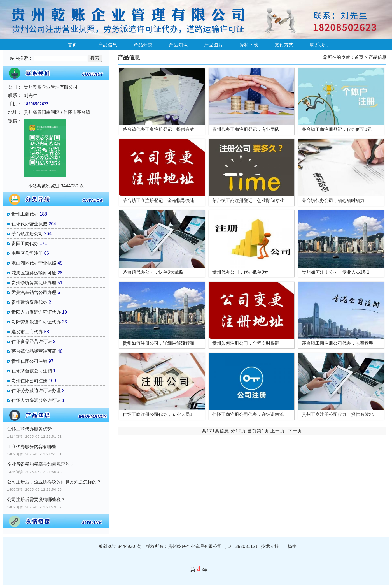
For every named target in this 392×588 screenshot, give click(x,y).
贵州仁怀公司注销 (29, 361)
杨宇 (292, 546)
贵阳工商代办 (25, 243)
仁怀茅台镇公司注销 (32, 371)
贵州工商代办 (25, 214)
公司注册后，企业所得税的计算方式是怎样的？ (54, 482)
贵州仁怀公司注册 (29, 381)
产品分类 (143, 45)
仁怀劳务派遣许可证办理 (36, 391)
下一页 (295, 431)
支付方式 (284, 45)
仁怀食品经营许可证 (32, 342)
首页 (73, 45)
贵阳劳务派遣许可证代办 (36, 322)
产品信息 (108, 45)
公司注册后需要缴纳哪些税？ (36, 500)
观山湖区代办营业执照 (34, 263)
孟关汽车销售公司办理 (34, 292)
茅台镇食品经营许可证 (34, 351)
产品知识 (178, 45)
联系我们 (319, 45)
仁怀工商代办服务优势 (29, 429)
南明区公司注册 (27, 253)
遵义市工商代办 (27, 332)
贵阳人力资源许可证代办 (36, 312)
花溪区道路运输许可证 (34, 273)
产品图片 (214, 45)
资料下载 (249, 45)
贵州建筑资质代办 (29, 302)
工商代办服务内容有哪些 (32, 447)
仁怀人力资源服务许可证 (36, 400)
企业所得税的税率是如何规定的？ (41, 464)
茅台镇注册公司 (27, 234)
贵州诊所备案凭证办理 (34, 283)
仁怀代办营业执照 (29, 224)
